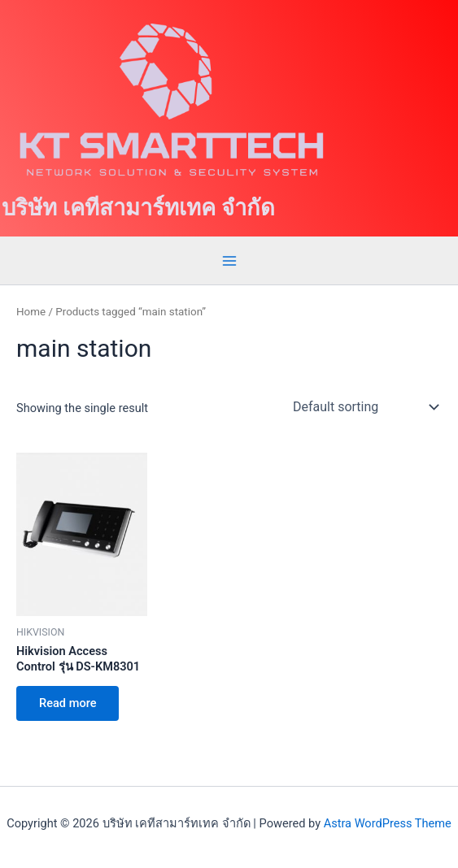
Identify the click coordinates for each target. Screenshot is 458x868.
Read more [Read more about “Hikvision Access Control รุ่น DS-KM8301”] (68, 703)
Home (31, 312)
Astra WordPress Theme (388, 823)
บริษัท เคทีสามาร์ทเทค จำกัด (138, 208)
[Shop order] (364, 406)
